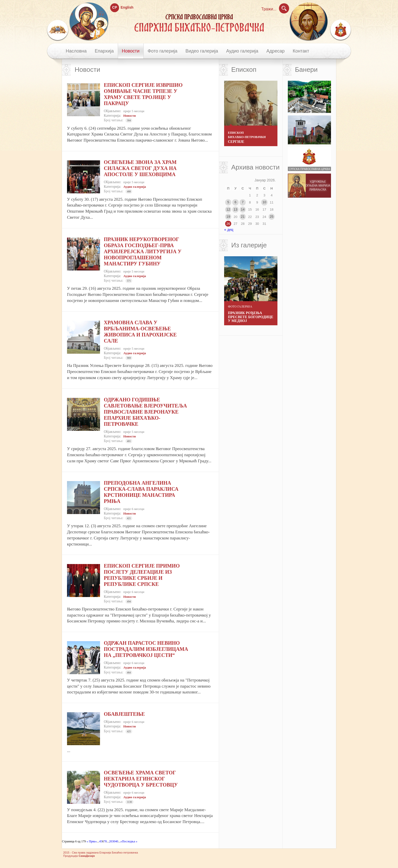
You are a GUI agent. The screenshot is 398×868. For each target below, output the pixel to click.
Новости (131, 51)
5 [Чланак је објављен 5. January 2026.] (228, 202)
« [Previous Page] (96, 841)
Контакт (301, 51)
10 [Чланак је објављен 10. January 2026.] (264, 202)
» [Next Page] (121, 841)
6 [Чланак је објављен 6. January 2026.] (235, 202)
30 (113, 841)
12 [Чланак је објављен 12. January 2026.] (228, 210)
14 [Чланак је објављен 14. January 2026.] (243, 210)
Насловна (76, 51)
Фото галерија (163, 51)
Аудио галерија (242, 51)
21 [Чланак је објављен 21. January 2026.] (243, 217)
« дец (229, 229)
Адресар (276, 51)
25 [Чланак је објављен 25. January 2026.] (272, 217)
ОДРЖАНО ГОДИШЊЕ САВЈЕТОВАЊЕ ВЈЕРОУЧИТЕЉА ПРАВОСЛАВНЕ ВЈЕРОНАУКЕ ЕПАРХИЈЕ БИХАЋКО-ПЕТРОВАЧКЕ (145, 412)
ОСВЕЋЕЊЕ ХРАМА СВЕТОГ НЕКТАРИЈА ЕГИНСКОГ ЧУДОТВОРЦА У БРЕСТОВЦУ (141, 779)
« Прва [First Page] (91, 841)
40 (117, 841)
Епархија (104, 51)
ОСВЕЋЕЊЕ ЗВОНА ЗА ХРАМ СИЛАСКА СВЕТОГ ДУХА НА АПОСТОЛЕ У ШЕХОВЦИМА (140, 168)
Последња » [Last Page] (130, 841)
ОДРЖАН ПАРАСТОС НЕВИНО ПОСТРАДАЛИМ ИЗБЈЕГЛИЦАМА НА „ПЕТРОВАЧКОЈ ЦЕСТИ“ (146, 649)
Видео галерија (202, 51)
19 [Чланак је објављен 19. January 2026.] (228, 217)
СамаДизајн (87, 856)
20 (110, 841)
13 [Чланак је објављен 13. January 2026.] (235, 210)
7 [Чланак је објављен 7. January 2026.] (243, 202)
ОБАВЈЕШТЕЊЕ (124, 714)
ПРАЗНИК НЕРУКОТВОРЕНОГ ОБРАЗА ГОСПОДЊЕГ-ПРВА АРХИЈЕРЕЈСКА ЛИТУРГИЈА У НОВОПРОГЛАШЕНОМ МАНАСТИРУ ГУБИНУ (143, 251)
